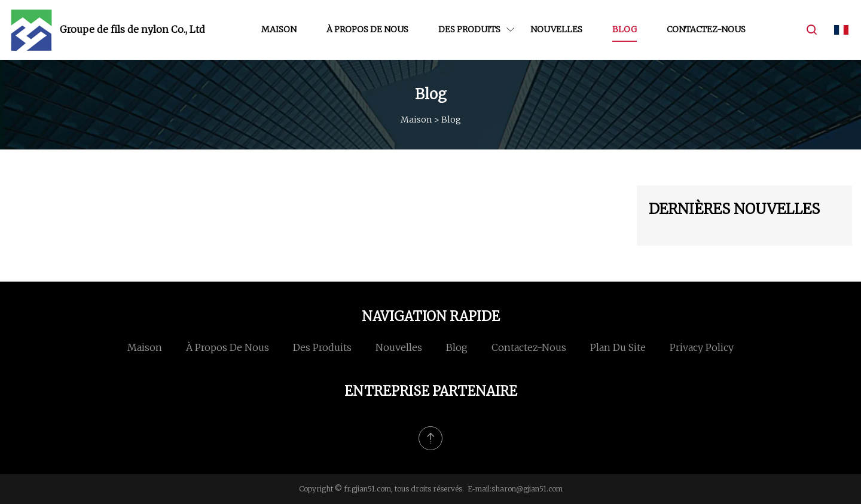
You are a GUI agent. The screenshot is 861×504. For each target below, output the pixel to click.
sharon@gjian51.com (527, 489)
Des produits (469, 29)
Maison (279, 29)
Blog (625, 29)
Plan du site (618, 347)
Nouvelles (556, 29)
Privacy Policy (702, 347)
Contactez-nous (706, 29)
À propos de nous (367, 29)
